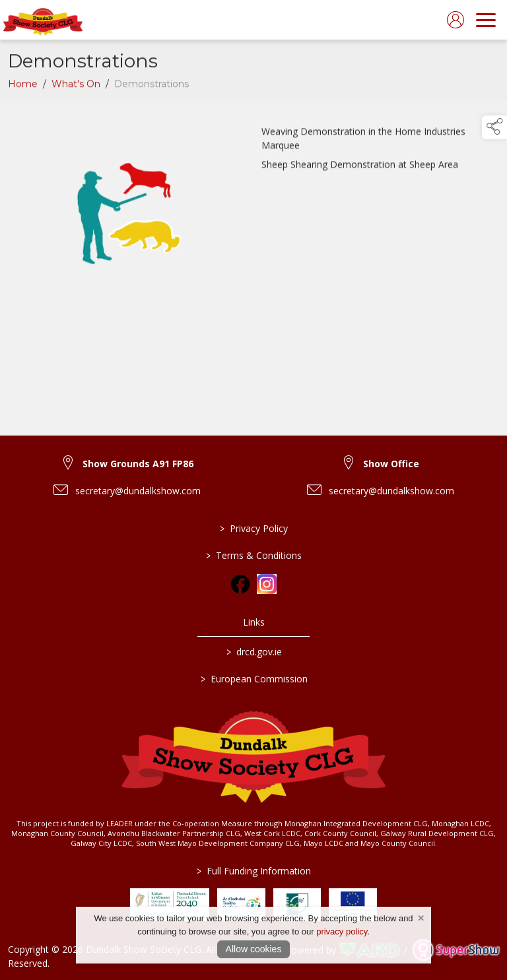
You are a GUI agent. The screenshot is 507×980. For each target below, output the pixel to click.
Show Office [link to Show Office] (391, 464)
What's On (76, 87)
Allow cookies (254, 949)
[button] (494, 127)
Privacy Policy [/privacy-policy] (254, 528)
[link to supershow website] (456, 950)
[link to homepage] (43, 20)
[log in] (456, 20)
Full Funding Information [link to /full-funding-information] (254, 871)
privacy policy (342, 931)
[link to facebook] (240, 584)
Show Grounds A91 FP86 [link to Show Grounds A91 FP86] (138, 464)
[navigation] (486, 20)
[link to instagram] (267, 584)
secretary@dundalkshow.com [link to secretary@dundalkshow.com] (138, 491)
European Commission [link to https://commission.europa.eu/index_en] (253, 679)
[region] (253, 217)
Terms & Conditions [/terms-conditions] (254, 555)
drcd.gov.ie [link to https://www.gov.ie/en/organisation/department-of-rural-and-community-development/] (253, 652)
